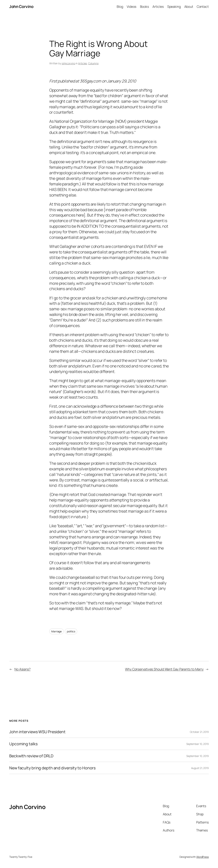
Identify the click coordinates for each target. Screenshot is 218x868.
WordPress (203, 857)
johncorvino (68, 63)
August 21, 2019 (200, 768)
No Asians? (23, 669)
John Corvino (21, 6)
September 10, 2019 (198, 744)
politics (71, 631)
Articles (83, 63)
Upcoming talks (23, 744)
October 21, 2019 (199, 732)
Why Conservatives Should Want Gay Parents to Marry (164, 669)
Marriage (56, 631)
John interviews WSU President (37, 732)
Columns (93, 63)
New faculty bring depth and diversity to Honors (52, 768)
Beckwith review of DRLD (31, 756)
